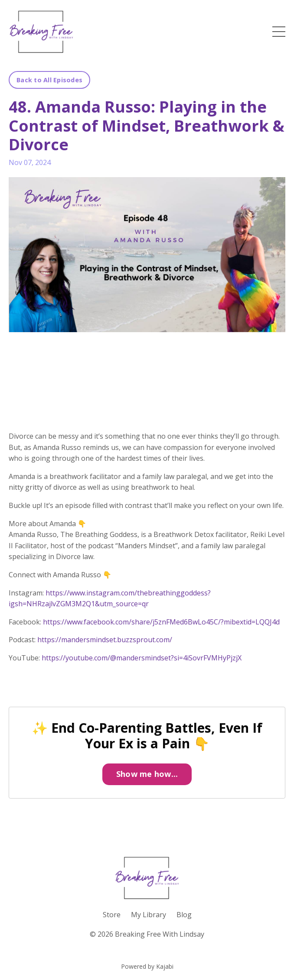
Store (112, 915)
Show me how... (147, 774)
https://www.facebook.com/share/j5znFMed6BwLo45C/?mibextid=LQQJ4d (161, 622)
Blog (184, 915)
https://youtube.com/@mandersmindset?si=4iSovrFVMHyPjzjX (142, 658)
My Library (149, 915)
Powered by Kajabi (147, 966)
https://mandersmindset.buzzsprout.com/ (105, 640)
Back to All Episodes (49, 80)
